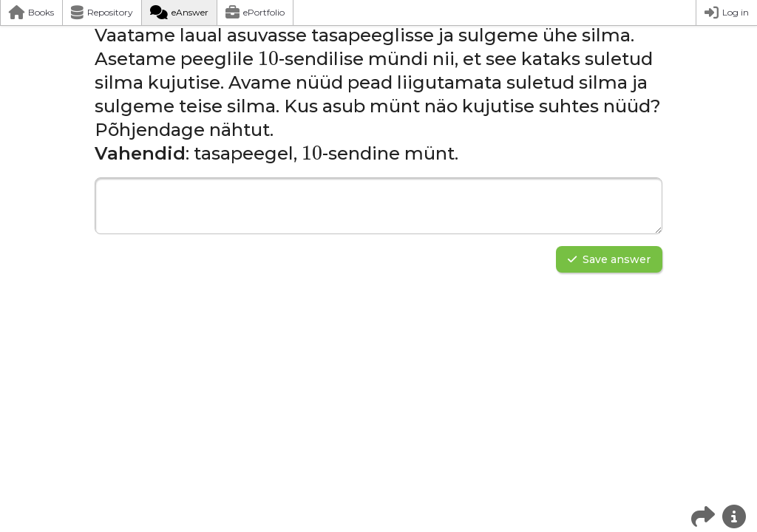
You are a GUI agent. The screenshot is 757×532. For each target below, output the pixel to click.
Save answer (609, 259)
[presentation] (268, 59)
